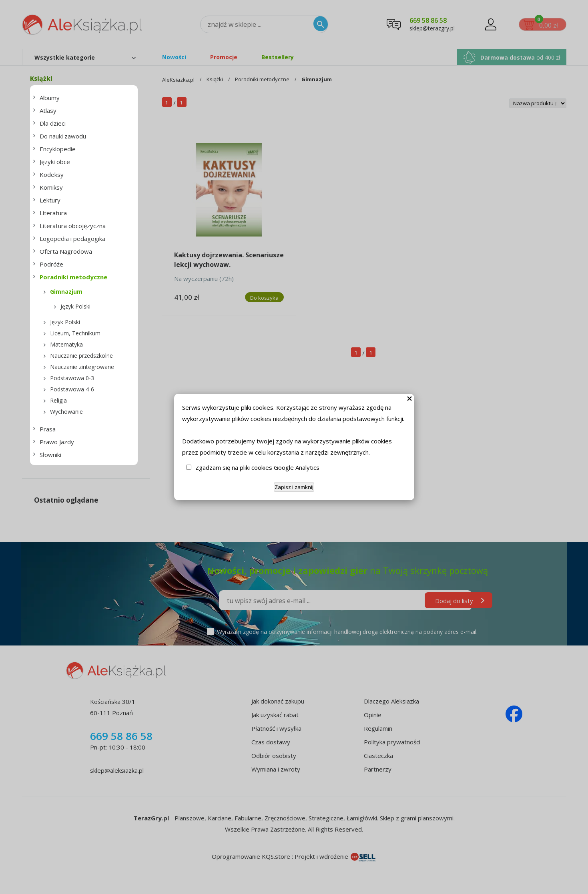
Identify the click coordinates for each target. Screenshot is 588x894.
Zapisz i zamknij (294, 487)
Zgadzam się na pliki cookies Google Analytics (257, 467)
